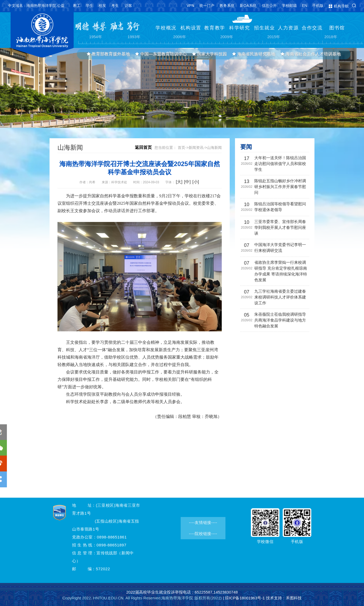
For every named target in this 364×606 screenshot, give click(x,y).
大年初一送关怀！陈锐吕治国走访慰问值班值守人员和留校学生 (280, 164)
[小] (196, 182)
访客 (128, 6)
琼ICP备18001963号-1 (245, 598)
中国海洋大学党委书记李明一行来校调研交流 (280, 248)
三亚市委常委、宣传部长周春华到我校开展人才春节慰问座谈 (280, 228)
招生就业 (265, 28)
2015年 (274, 37)
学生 (90, 6)
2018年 (331, 37)
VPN (191, 6)
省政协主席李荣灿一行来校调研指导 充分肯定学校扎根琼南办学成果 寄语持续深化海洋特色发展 (281, 271)
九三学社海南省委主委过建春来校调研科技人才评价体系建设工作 (280, 297)
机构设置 (191, 28)
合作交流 (312, 28)
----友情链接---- (203, 522)
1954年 (96, 37)
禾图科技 (294, 598)
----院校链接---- (203, 534)
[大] (179, 182)
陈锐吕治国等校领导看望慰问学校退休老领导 (280, 207)
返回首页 (143, 147)
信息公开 (269, 6)
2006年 (180, 37)
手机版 (318, 6)
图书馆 (337, 28)
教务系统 (227, 6)
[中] (187, 182)
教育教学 (215, 28)
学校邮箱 (289, 6)
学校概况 (166, 28)
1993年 (134, 37)
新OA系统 (248, 6)
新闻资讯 (196, 148)
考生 (115, 6)
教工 (77, 6)
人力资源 (288, 28)
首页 (181, 148)
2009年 (227, 37)
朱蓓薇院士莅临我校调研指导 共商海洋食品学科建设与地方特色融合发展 (280, 320)
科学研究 (240, 28)
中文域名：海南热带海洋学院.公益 (36, 6)
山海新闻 (214, 148)
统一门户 (207, 6)
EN (305, 6)
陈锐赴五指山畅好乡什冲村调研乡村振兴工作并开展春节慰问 (280, 187)
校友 (102, 6)
